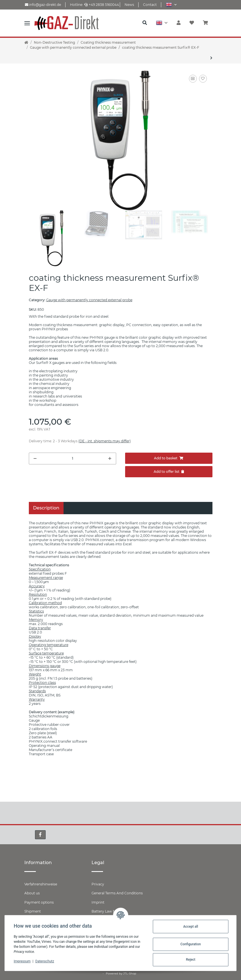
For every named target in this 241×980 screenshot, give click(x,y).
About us (32, 893)
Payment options (39, 902)
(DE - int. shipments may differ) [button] (105, 441)
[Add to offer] (169, 472)
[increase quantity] (110, 459)
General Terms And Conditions (117, 893)
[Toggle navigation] (27, 23)
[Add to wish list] (203, 79)
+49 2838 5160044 (102, 5)
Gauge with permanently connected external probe (89, 300)
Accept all (190, 927)
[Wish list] (192, 23)
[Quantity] (72, 459)
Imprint (98, 902)
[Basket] (208, 23)
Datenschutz (45, 961)
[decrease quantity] (35, 459)
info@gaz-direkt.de (43, 5)
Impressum (22, 961)
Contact (150, 5)
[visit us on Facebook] (40, 835)
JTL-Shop (130, 973)
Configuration (191, 944)
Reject (191, 960)
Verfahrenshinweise (41, 884)
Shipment (33, 911)
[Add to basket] (169, 458)
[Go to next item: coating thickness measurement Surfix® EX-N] (211, 58)
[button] (171, 5)
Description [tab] (46, 508)
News (129, 5)
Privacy (98, 884)
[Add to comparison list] (193, 79)
